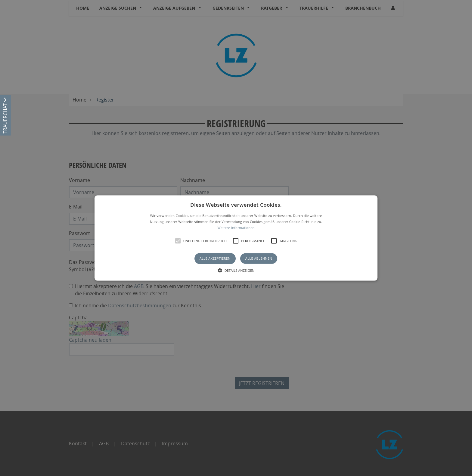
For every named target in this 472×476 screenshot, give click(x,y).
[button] (236, 238)
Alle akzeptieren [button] (215, 258)
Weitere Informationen (236, 227)
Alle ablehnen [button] (259, 258)
